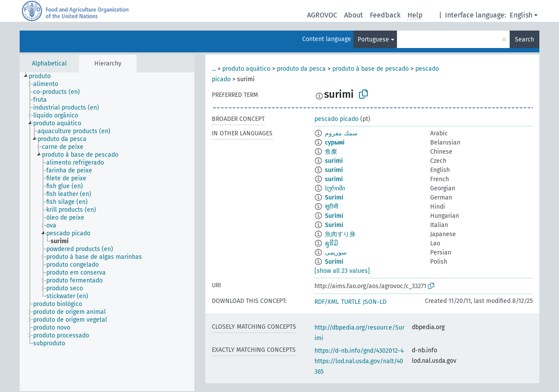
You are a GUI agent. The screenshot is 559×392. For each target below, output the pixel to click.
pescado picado (336, 119)
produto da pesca (301, 69)
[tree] (107, 232)
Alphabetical (49, 64)
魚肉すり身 (340, 234)
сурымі (335, 143)
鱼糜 (331, 152)
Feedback (385, 15)
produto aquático (246, 69)
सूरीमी (332, 207)
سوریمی (336, 253)
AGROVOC (322, 15)
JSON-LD (375, 302)
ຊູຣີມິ (331, 243)
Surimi (334, 198)
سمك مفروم (341, 133)
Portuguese (373, 40)
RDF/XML (327, 302)
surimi (334, 161)
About (354, 15)
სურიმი (335, 188)
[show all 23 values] (342, 271)
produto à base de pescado (371, 69)
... (214, 69)
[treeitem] (43, 76)
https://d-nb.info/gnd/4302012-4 (359, 351)
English (521, 15)
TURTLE (351, 302)
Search (524, 40)
